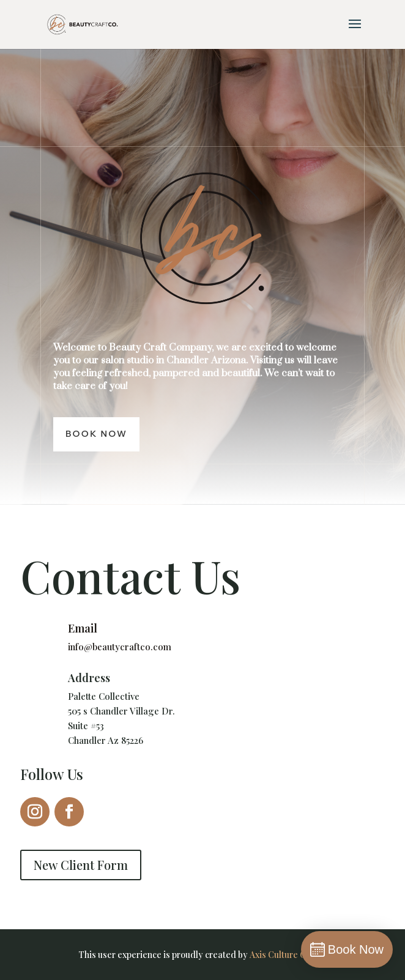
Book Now (96, 434)
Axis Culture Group (287, 955)
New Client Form (81, 865)
